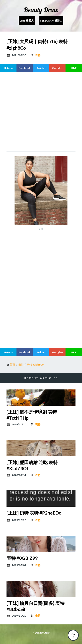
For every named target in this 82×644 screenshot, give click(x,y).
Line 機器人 (27, 21)
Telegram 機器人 (51, 21)
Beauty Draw (41, 10)
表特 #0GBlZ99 (22, 558)
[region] (41, 111)
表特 (38, 55)
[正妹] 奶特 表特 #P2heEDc (34, 513)
